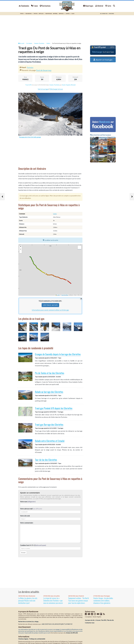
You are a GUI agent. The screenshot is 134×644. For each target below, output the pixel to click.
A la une (98, 620)
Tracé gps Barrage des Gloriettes (49, 425)
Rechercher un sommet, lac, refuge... (29, 621)
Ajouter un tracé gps (103, 60)
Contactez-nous (90, 623)
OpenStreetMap (65, 295)
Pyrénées (30, 67)
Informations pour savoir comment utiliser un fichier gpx (50, 310)
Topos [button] (22, 14)
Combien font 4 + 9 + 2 (33, 545)
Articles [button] (41, 14)
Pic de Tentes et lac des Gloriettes (50, 373)
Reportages (88, 6)
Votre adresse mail (26, 509)
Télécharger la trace (56, 89)
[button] (21, 247)
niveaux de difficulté (72, 633)
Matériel (99, 6)
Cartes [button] (68, 14)
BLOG (73, 14)
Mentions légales (23, 639)
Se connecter (104, 14)
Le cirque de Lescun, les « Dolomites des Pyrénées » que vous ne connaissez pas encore (53, 601)
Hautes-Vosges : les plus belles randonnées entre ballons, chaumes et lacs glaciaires (103, 601)
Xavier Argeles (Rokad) (69, 85)
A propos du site (90, 620)
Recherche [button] (29, 14)
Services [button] (62, 14)
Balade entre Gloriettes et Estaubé (50, 441)
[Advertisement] (67, 29)
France (34, 6)
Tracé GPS (28, 85)
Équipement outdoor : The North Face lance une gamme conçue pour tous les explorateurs (79, 601)
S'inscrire (111, 14)
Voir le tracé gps (43, 89)
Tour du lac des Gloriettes (46, 460)
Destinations (45, 6)
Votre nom (28, 502)
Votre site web (25, 516)
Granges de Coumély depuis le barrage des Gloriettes (58, 354)
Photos (36, 14)
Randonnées (24, 6)
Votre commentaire (27, 523)
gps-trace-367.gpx (50, 305)
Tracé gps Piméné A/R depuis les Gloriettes (54, 408)
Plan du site (110, 620)
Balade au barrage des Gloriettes (49, 392)
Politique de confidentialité (37, 639)
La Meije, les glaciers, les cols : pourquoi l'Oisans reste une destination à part (28, 601)
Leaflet (58, 295)
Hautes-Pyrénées (54, 85)
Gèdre (55, 214)
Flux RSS (104, 620)
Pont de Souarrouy (44, 70)
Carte (108, 6)
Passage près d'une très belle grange (30, 137)
